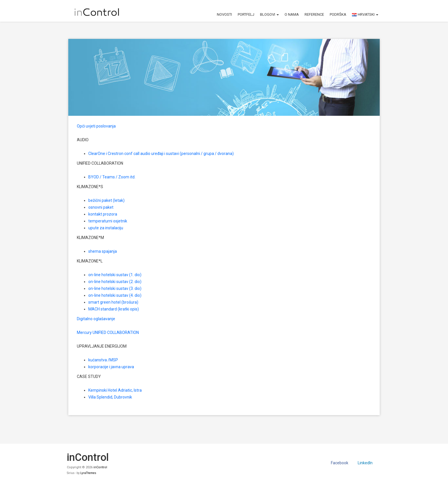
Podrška (338, 14)
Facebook (340, 463)
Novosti (224, 14)
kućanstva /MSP (103, 360)
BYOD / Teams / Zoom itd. (112, 177)
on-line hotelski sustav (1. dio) (115, 275)
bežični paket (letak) (106, 200)
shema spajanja (103, 251)
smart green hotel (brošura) (113, 302)
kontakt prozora (103, 214)
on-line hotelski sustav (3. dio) (115, 288)
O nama (292, 14)
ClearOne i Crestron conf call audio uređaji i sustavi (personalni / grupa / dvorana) (161, 154)
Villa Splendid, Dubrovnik (110, 397)
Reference (314, 14)
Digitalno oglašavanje (96, 319)
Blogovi (269, 14)
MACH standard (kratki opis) (114, 309)
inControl (100, 467)
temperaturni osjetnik (108, 221)
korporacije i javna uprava (111, 367)
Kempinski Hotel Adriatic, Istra (115, 390)
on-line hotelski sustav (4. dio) (115, 295)
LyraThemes (88, 473)
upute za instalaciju (106, 228)
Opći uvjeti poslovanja (96, 126)
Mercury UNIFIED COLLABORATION (108, 332)
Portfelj (246, 14)
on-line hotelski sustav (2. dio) (115, 282)
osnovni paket (101, 207)
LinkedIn (365, 463)
